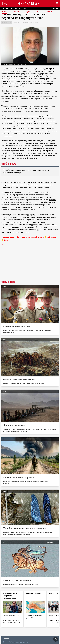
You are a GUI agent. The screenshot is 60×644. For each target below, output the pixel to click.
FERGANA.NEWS (28, 3)
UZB (20, 9)
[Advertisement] (30, 266)
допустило (52, 225)
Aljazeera (38, 192)
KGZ (7, 9)
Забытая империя (34, 593)
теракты (53, 200)
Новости (5, 12)
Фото (38, 12)
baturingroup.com (21, 642)
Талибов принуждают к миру (30, 23)
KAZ (3, 9)
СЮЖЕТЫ (50, 12)
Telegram (51, 237)
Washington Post (8, 79)
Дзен (6, 240)
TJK (12, 9)
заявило (50, 96)
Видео (28, 12)
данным (26, 202)
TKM (16, 9)
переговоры (7, 217)
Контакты (6, 638)
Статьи (17, 12)
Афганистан (17, 23)
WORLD (26, 9)
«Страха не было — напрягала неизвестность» (11, 596)
